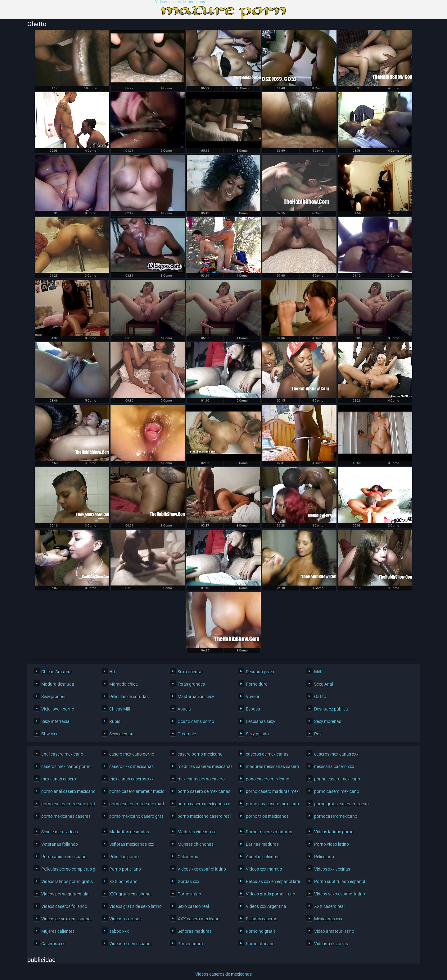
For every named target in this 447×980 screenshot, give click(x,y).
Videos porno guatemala (65, 894)
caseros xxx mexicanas (131, 766)
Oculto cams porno (196, 721)
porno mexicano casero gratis (135, 816)
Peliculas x (324, 857)
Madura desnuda (58, 684)
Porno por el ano (125, 869)
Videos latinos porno (334, 832)
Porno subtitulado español (340, 881)
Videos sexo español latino (340, 894)
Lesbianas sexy (261, 721)
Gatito (320, 697)
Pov (318, 734)
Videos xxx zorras (331, 944)
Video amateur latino (334, 931)
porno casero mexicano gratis (67, 804)
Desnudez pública (331, 709)
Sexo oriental (190, 672)
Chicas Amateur (57, 672)
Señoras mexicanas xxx (132, 844)
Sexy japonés (54, 697)
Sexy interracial (56, 721)
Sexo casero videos (60, 832)
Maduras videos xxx (197, 832)
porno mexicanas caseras (66, 816)
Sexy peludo (257, 734)
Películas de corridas (129, 697)
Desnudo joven (260, 672)
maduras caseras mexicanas (203, 766)
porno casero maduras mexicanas (271, 791)
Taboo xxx (119, 931)
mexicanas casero (59, 779)
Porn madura (190, 944)
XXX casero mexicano (199, 919)
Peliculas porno (124, 857)
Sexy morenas (328, 721)
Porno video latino (332, 844)
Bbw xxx (49, 734)
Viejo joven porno (58, 709)
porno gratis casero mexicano (340, 804)
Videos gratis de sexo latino (135, 906)
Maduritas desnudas (129, 832)
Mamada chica (124, 684)
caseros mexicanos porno (66, 766)
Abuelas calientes (263, 857)
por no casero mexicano (337, 779)
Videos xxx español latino (202, 869)
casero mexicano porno (132, 754)
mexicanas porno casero (201, 779)
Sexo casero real (193, 906)
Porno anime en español (64, 857)
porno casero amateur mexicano (135, 791)
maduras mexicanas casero (271, 766)
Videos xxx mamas (264, 869)
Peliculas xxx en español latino (271, 881)
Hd (112, 672)
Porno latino (189, 894)
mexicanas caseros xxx (131, 779)
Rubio (115, 721)
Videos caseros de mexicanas (180, 2)
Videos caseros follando (64, 906)
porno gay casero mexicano (271, 804)
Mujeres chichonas (196, 844)
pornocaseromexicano (336, 816)
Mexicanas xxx (328, 919)
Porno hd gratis (261, 931)
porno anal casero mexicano (67, 791)
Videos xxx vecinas (332, 869)
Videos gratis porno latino (271, 894)
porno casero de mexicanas (203, 791)
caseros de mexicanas (267, 754)
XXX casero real (329, 906)
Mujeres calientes (58, 931)
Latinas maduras (262, 844)
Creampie (187, 734)
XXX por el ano (123, 881)
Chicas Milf (120, 709)
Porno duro (257, 684)
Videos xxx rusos (125, 919)
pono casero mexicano (268, 779)
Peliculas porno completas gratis (67, 869)
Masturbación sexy (196, 697)
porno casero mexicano (337, 791)
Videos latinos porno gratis (67, 881)
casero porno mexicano (200, 754)
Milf (318, 672)
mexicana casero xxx (334, 766)
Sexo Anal (324, 684)
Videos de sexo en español (66, 919)
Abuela (184, 709)
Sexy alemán (121, 734)
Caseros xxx (53, 944)
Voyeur (253, 697)
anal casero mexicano (62, 754)
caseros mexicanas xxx (336, 754)
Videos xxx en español (130, 944)
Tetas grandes (191, 684)
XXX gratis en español (130, 894)
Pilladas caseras (262, 919)
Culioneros (188, 857)
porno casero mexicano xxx (203, 804)
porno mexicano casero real (203, 816)
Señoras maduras (195, 931)
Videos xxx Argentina (266, 906)
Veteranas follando (60, 844)
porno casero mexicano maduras (135, 804)
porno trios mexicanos (267, 816)
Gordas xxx (188, 881)
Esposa (253, 709)
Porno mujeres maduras (269, 832)
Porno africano (260, 944)
